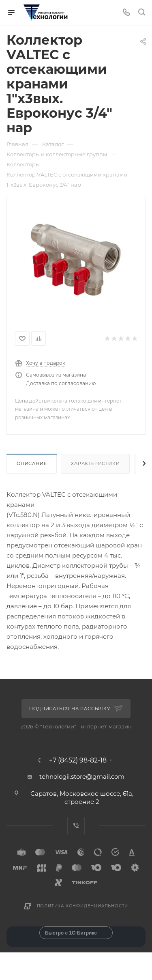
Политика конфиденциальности (83, 906)
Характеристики (95, 463)
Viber (76, 826)
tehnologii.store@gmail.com (82, 776)
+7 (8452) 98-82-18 (78, 760)
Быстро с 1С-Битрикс (71, 933)
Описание (32, 463)
